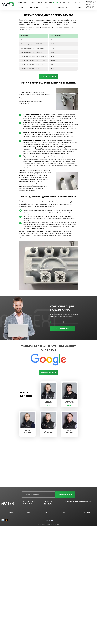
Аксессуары (35, 7)
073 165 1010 (90, 8)
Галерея (39, 3)
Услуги (20, 7)
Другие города (23, 3)
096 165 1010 (90, 6)
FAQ (61, 3)
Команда (33, 3)
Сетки (48, 7)
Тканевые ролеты (64, 7)
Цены (79, 7)
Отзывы (53, 3)
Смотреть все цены (49, 76)
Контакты (66, 3)
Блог (45, 3)
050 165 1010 (90, 5)
